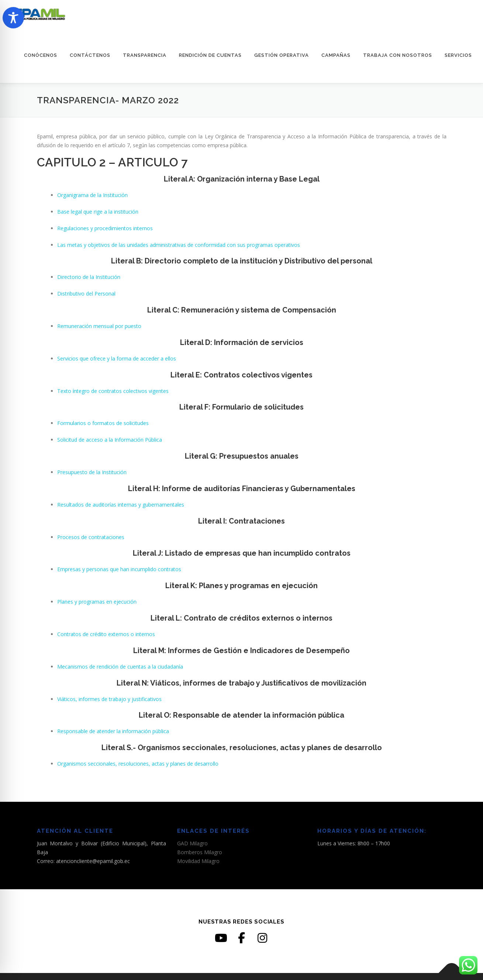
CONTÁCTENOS (90, 55)
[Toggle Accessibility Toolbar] (13, 18)
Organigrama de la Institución (92, 195)
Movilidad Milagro (198, 861)
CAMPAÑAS (336, 55)
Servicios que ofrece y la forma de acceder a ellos (117, 358)
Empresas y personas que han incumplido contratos (119, 569)
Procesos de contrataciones (91, 537)
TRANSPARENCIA (145, 55)
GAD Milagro (192, 843)
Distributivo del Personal (86, 294)
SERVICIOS (458, 55)
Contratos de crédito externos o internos (106, 634)
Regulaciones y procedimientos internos (105, 228)
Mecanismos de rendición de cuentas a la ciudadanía (120, 667)
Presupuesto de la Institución (92, 472)
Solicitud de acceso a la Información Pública (110, 440)
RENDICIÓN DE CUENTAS (210, 55)
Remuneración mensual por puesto (99, 326)
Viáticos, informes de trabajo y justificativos (109, 699)
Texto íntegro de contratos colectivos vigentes (113, 391)
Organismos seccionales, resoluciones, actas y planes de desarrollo (138, 764)
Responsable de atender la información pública (113, 731)
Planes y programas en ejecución (97, 602)
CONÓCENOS (41, 55)
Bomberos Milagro (200, 852)
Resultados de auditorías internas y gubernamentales (121, 505)
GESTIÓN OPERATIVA (282, 55)
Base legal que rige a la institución (98, 212)
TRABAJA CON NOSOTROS (398, 55)
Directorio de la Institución (89, 277)
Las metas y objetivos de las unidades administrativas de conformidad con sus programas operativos (179, 245)
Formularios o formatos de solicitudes (103, 423)
